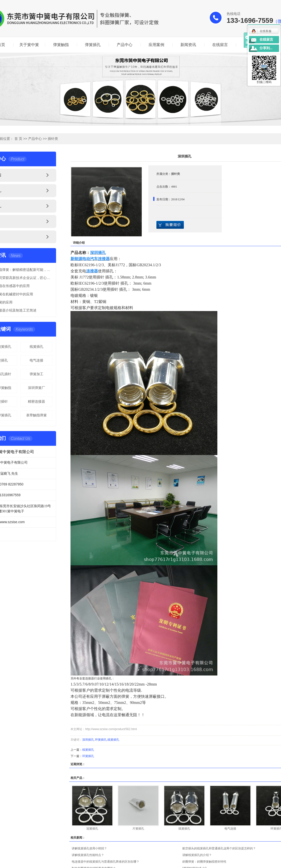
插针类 (53, 139)
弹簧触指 (61, 45)
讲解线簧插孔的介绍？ (197, 855)
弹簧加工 (36, 374)
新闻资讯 (188, 45)
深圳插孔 (88, 740)
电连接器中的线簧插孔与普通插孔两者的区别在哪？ (105, 862)
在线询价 (170, 225)
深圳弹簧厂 (36, 388)
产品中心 (125, 45)
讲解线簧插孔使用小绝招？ (89, 848)
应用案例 (156, 45)
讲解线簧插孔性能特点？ (88, 855)
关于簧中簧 (29, 45)
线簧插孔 (36, 347)
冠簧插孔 (92, 829)
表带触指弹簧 (36, 415)
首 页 (18, 139)
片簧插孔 (138, 829)
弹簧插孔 (93, 45)
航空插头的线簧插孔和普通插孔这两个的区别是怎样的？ (219, 848)
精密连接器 (36, 401)
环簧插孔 (101, 740)
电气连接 (36, 360)
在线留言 (220, 45)
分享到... (266, 48)
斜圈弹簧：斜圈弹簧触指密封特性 (204, 862)
